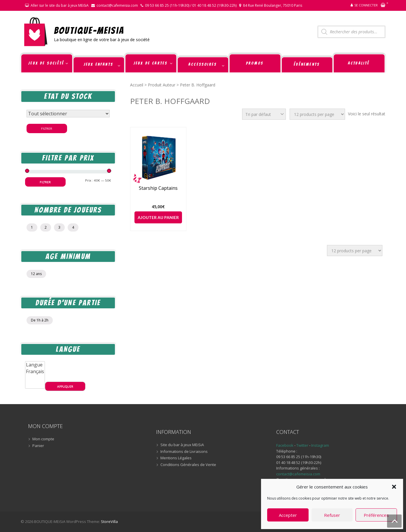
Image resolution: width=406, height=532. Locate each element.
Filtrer (47, 128)
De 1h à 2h (40, 320)
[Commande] (264, 114)
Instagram (320, 445)
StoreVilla (109, 521)
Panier (38, 446)
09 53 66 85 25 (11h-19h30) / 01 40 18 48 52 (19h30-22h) (191, 5)
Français (35, 372)
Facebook (285, 445)
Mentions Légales (176, 458)
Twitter (303, 445)
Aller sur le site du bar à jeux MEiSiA (60, 5)
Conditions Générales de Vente (188, 465)
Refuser (332, 515)
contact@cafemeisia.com (117, 5)
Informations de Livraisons (184, 452)
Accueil (137, 85)
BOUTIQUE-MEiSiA (89, 30)
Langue (35, 365)
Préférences (376, 515)
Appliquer (65, 386)
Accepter (288, 515)
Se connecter (366, 5)
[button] (394, 487)
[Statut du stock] (68, 114)
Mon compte (43, 439)
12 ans (36, 274)
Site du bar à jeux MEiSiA (182, 445)
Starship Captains (158, 188)
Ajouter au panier (158, 217)
